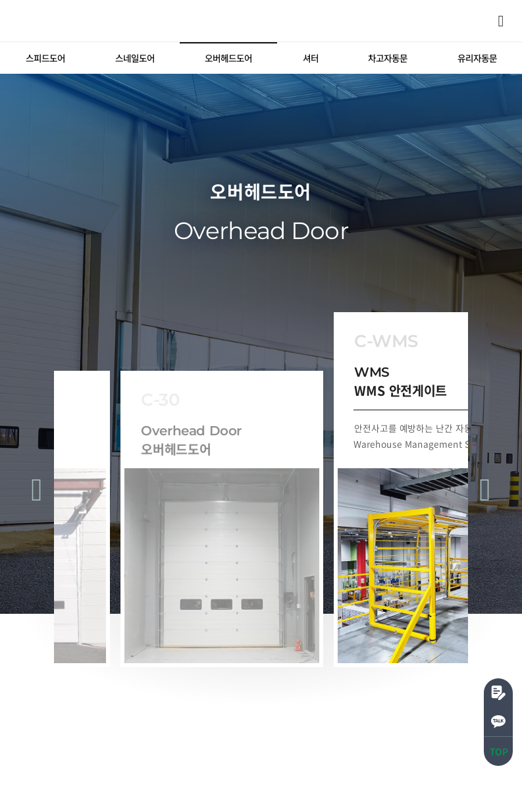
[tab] (45, 58)
